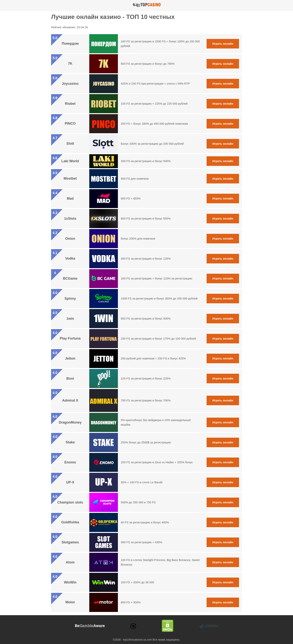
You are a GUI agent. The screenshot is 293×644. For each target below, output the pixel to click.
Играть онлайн (223, 44)
